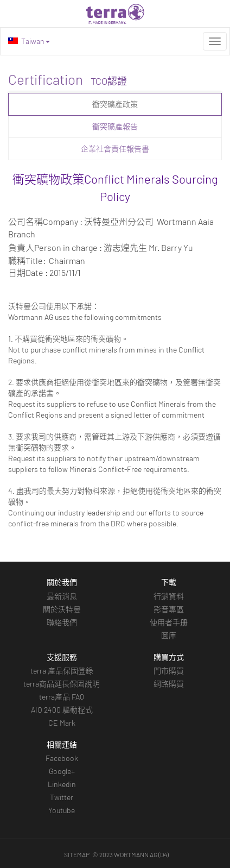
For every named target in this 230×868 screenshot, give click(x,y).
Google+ (62, 771)
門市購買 (169, 671)
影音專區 (169, 609)
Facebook (62, 758)
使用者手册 (169, 622)
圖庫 (169, 635)
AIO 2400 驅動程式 (62, 710)
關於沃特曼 (62, 609)
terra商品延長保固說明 (62, 684)
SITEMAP (77, 854)
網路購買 (169, 684)
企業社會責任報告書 (115, 149)
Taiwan (29, 41)
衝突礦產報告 (115, 126)
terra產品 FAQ (62, 697)
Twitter (62, 797)
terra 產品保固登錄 (62, 671)
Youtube (62, 810)
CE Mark (62, 723)
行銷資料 (169, 596)
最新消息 (62, 596)
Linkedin (62, 784)
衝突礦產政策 (115, 104)
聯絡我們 (62, 622)
